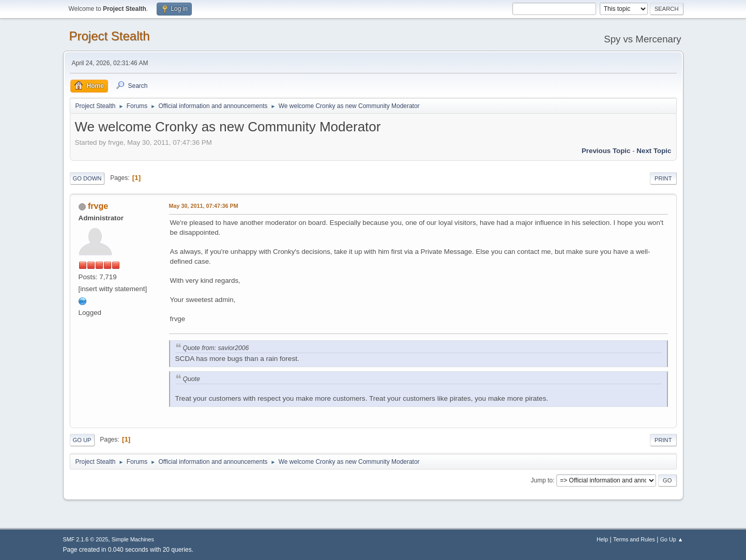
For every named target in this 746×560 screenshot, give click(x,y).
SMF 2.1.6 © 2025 (86, 539)
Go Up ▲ (672, 539)
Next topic (654, 151)
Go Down (87, 178)
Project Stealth (110, 36)
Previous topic (606, 151)
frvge (98, 206)
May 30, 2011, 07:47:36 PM (204, 206)
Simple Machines (133, 539)
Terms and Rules (634, 539)
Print (663, 178)
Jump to (542, 480)
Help (602, 539)
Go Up (82, 440)
